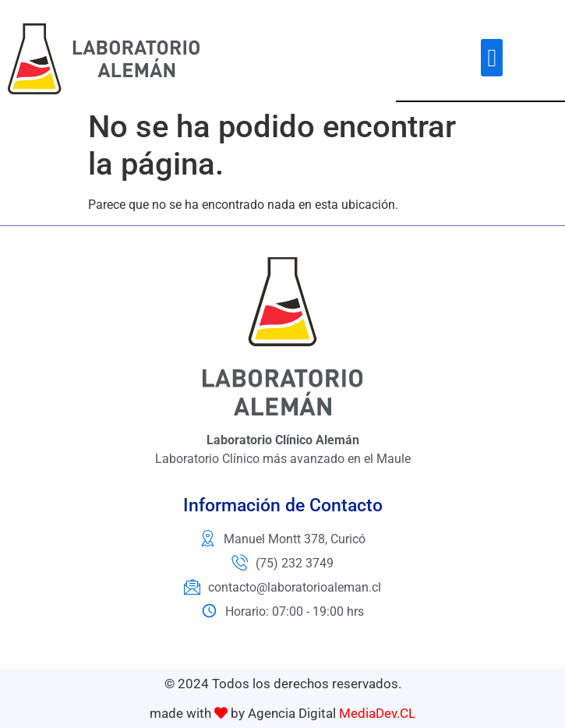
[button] (492, 58)
